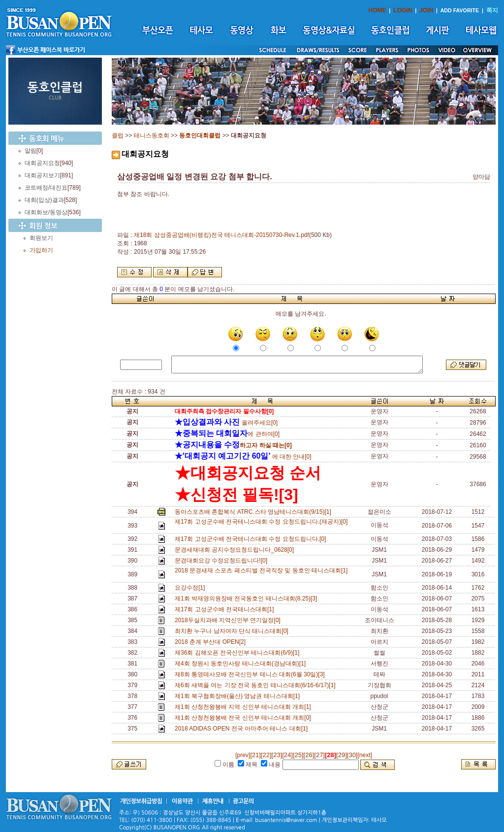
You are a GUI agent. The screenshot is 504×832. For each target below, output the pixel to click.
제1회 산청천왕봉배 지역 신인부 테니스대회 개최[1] (244, 707)
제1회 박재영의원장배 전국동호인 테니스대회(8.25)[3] (248, 599)
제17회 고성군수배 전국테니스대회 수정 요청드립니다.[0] (252, 539)
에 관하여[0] (227, 434)
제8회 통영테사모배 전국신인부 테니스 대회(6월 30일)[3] (251, 674)
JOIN (426, 10)
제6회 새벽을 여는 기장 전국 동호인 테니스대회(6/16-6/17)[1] (257, 685)
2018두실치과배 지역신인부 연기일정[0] (229, 620)
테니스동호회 (152, 135)
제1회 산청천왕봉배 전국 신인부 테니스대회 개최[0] (244, 718)
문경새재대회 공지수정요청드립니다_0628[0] (236, 550)
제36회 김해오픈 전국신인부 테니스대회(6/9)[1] (239, 653)
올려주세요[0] (226, 423)
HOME (378, 10)
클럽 (118, 135)
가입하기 (41, 250)
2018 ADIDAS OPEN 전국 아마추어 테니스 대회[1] (243, 729)
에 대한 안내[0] (243, 457)
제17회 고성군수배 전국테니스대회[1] (226, 609)
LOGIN (403, 10)
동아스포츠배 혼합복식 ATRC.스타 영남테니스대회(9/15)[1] (254, 512)
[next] (364, 755)
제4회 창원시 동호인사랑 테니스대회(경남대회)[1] (242, 664)
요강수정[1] (191, 588)
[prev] (243, 755)
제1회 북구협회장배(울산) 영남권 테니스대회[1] (239, 696)
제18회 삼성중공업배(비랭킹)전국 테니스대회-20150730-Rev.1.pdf (221, 235)
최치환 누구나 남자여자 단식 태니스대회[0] (233, 631)
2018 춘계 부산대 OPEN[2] (212, 642)
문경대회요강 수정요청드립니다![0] (223, 561)
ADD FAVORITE (460, 10)
